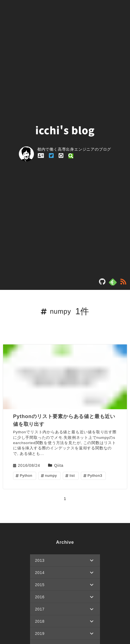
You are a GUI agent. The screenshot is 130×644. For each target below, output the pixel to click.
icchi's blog (65, 130)
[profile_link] (28, 155)
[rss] (123, 283)
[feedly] (113, 282)
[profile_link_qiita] (71, 156)
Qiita (59, 465)
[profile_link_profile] (41, 156)
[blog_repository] (102, 283)
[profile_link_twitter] (51, 156)
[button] (65, 560)
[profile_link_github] (61, 156)
